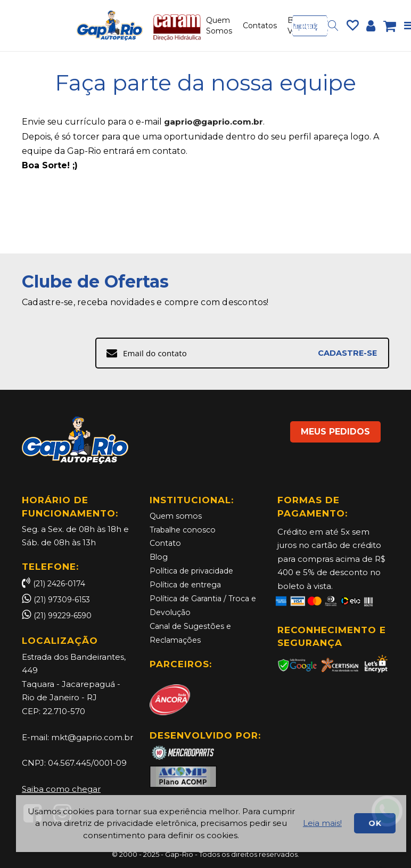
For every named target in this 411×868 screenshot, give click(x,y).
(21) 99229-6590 (66, 615)
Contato (166, 543)
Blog (159, 557)
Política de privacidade (195, 571)
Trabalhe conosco (186, 530)
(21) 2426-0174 (56, 583)
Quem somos (177, 516)
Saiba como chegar (61, 789)
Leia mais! (322, 823)
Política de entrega (188, 584)
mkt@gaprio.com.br (92, 737)
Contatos (260, 26)
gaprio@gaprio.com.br (215, 122)
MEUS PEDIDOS (328, 427)
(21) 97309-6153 (64, 599)
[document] (211, 824)
